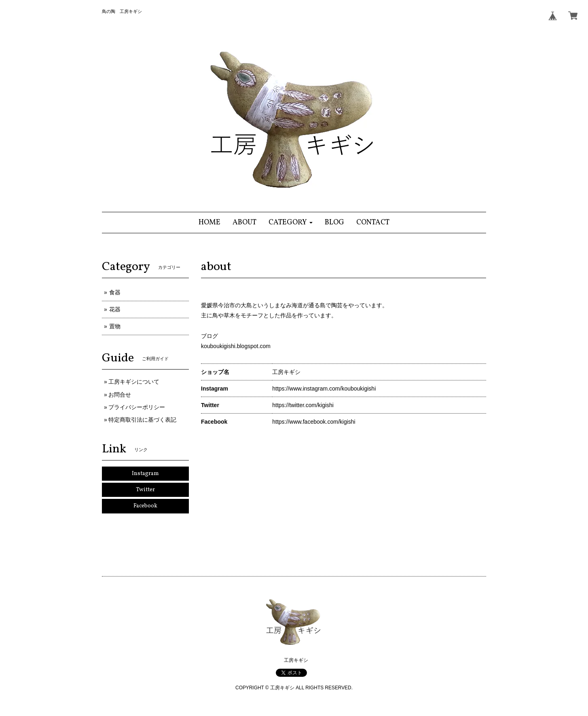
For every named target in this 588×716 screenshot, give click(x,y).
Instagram (145, 474)
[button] (291, 223)
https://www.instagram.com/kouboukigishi (324, 389)
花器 (115, 309)
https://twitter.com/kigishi (303, 405)
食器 (115, 292)
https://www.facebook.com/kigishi (314, 422)
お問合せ (120, 395)
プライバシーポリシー (137, 407)
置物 (115, 326)
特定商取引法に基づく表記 (142, 420)
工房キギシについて (134, 382)
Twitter (145, 490)
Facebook (145, 506)
